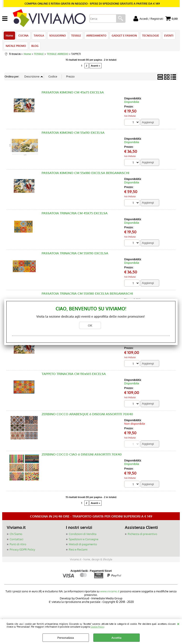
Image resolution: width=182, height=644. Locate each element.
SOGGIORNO (58, 35)
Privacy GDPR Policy (22, 549)
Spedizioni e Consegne (84, 539)
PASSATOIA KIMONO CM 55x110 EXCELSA (73, 133)
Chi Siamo (16, 534)
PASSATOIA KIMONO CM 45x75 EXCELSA (73, 92)
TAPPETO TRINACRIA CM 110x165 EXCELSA (74, 374)
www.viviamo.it (110, 591)
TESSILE (76, 35)
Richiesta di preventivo (142, 534)
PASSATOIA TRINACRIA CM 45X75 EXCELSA (75, 213)
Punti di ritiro (18, 544)
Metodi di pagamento (83, 544)
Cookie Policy (97, 627)
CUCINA (23, 35)
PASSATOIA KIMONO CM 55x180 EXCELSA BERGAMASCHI (85, 173)
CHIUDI (178, 623)
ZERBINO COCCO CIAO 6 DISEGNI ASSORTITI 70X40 (82, 454)
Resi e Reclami (78, 549)
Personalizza (66, 638)
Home (9, 35)
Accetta (116, 638)
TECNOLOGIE (151, 35)
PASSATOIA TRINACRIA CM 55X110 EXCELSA (75, 253)
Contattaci (16, 539)
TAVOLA (39, 35)
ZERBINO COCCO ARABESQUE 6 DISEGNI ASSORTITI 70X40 (87, 414)
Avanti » (95, 66)
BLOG (35, 46)
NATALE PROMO (16, 46)
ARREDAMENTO (96, 35)
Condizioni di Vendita (83, 534)
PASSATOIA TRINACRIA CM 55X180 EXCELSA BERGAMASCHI (87, 293)
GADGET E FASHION (124, 35)
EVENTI (169, 35)
